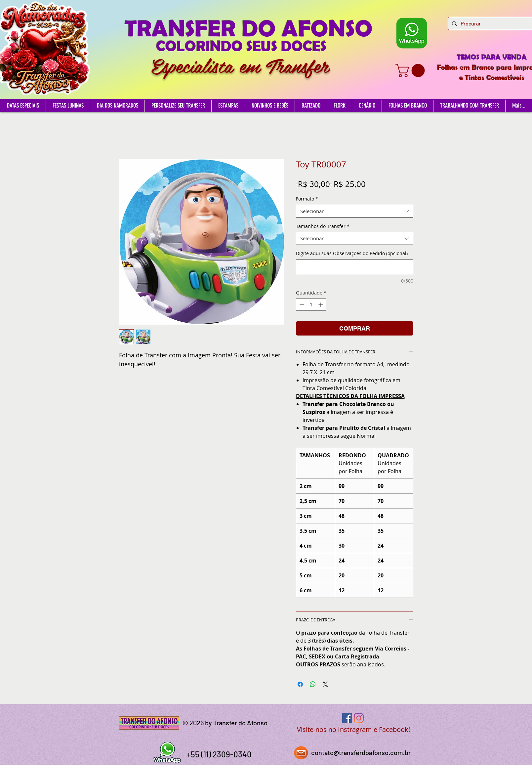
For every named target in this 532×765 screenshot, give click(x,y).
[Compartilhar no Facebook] (300, 684)
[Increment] (321, 305)
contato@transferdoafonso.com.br (361, 752)
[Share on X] (325, 684)
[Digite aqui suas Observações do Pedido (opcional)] (355, 267)
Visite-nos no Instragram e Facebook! (353, 729)
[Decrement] (301, 305)
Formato (307, 199)
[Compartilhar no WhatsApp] (313, 684)
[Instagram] (359, 718)
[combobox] (355, 211)
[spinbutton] (311, 305)
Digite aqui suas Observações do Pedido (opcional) (352, 253)
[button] (412, 70)
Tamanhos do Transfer (323, 226)
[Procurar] (490, 23)
